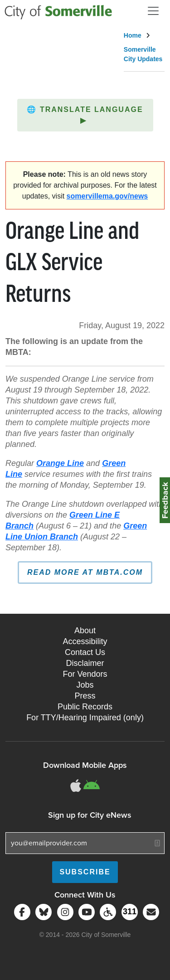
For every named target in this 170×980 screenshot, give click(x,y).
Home (133, 35)
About (85, 631)
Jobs (85, 685)
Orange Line (60, 463)
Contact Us (85, 652)
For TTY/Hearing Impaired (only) (85, 718)
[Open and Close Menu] (153, 11)
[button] (85, 115)
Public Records (85, 707)
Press (85, 696)
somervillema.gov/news (107, 196)
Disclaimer (85, 663)
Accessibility (85, 641)
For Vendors (85, 674)
